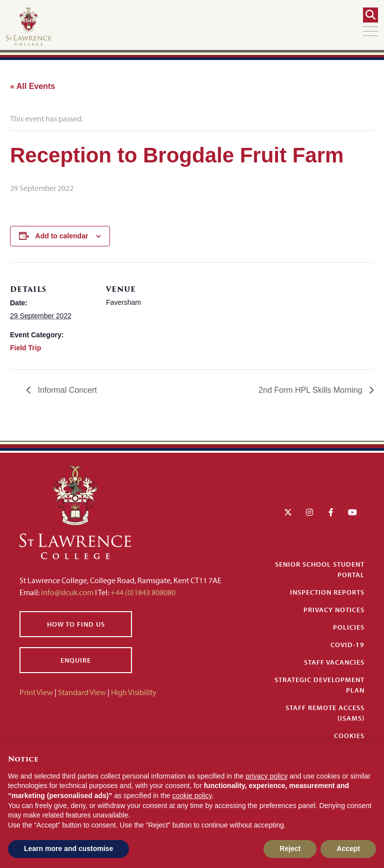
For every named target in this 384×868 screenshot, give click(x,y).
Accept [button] (348, 849)
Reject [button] (290, 849)
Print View (36, 692)
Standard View (82, 692)
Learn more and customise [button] (68, 849)
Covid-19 (347, 645)
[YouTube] (352, 512)
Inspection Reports (327, 592)
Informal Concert (66, 390)
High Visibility (134, 692)
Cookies (349, 736)
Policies (349, 627)
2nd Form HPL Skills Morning (311, 390)
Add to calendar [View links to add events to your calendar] (62, 236)
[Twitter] (288, 512)
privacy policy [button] (266, 776)
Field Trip (25, 348)
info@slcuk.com (67, 592)
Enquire (76, 660)
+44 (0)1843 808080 (142, 592)
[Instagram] (309, 512)
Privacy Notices (334, 610)
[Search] (370, 15)
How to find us (76, 624)
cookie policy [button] (192, 796)
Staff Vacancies (334, 662)
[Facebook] (331, 512)
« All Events (32, 86)
